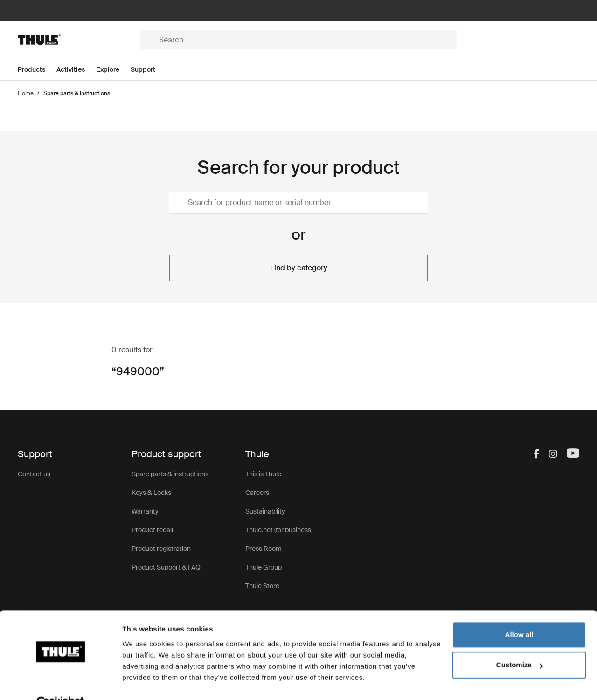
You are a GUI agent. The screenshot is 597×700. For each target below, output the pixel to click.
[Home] (79, 40)
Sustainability (265, 511)
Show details (144, 682)
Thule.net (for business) (279, 530)
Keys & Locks (151, 493)
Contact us (34, 474)
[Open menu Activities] (76, 70)
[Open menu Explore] (113, 70)
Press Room (264, 549)
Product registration (161, 549)
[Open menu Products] (37, 70)
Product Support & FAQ (166, 567)
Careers (257, 493)
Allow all (519, 613)
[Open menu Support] (149, 70)
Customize (520, 643)
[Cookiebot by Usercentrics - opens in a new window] (60, 682)
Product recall (152, 530)
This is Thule (263, 474)
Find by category (299, 268)
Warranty (145, 511)
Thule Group (264, 567)
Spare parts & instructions (170, 474)
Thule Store (262, 586)
